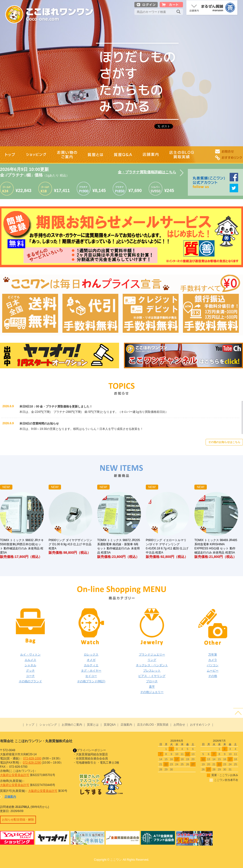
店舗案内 (126, 725)
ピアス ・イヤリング (152, 676)
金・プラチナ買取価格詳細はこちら (147, 172)
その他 (213, 676)
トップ (30, 725)
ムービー (213, 671)
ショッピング (48, 725)
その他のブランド (30, 681)
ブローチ (152, 681)
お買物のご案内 (72, 725)
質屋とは (93, 725)
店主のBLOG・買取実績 (153, 725)
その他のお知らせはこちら (224, 442)
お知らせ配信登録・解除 (18, 820)
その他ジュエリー (152, 692)
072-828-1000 (32, 758)
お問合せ (179, 725)
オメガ (91, 660)
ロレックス (91, 655)
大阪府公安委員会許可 (15, 775)
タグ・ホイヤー (91, 671)
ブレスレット (152, 671)
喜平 (152, 687)
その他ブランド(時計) (91, 681)
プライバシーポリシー (89, 750)
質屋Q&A (110, 725)
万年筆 (213, 655)
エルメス (30, 660)
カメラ (213, 660)
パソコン (213, 665)
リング (152, 660)
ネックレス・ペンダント (152, 665)
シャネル (30, 665)
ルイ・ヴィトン (30, 655)
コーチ (30, 676)
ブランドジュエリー (152, 655)
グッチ (30, 671)
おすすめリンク (200, 725)
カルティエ (91, 665)
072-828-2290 (32, 763)
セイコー (91, 676)
